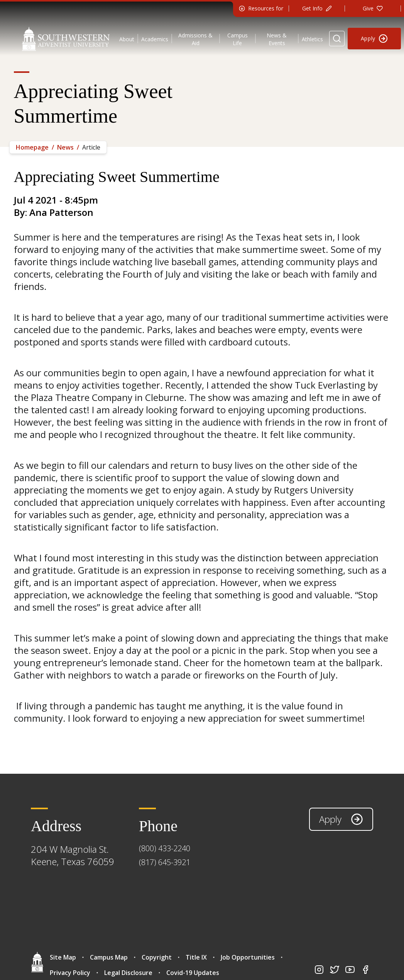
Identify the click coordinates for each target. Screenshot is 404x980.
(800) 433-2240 (165, 848)
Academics (155, 39)
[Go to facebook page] (365, 970)
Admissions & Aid (195, 39)
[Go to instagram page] (319, 970)
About (127, 39)
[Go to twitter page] (335, 970)
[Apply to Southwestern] (374, 39)
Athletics (312, 39)
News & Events (277, 39)
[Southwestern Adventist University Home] (66, 39)
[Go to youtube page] (350, 970)
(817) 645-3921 (165, 862)
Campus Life (237, 39)
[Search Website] (337, 39)
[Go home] (37, 962)
